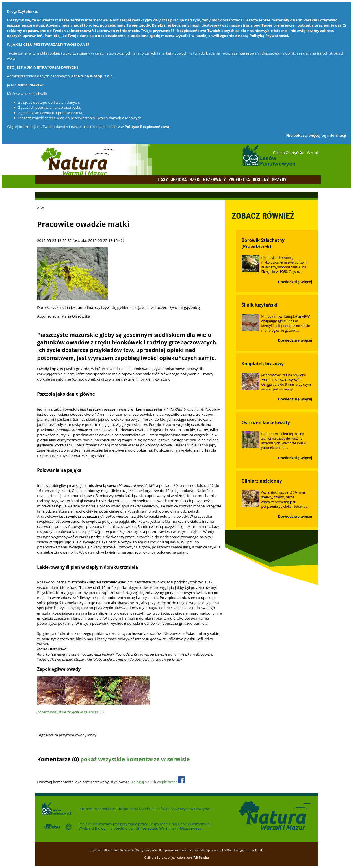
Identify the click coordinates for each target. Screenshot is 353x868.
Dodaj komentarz (52, 770)
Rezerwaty (215, 180)
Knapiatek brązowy (263, 364)
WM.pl (312, 153)
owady (81, 735)
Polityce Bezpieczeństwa (147, 127)
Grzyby (279, 180)
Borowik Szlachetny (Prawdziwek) (263, 243)
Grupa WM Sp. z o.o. (96, 76)
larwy (92, 735)
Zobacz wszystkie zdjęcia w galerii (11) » (71, 712)
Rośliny (261, 180)
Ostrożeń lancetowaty (266, 422)
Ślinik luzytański (260, 305)
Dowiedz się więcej (295, 282)
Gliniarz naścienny (262, 481)
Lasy (163, 180)
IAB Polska (201, 857)
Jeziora (179, 180)
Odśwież (75, 770)
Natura (52, 735)
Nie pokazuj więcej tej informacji (316, 135)
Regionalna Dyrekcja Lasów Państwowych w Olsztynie (164, 809)
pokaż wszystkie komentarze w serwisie (135, 759)
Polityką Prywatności (269, 36)
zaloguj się (141, 782)
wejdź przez (171, 782)
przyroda (66, 735)
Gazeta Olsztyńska (289, 153)
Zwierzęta (239, 180)
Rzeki (195, 180)
